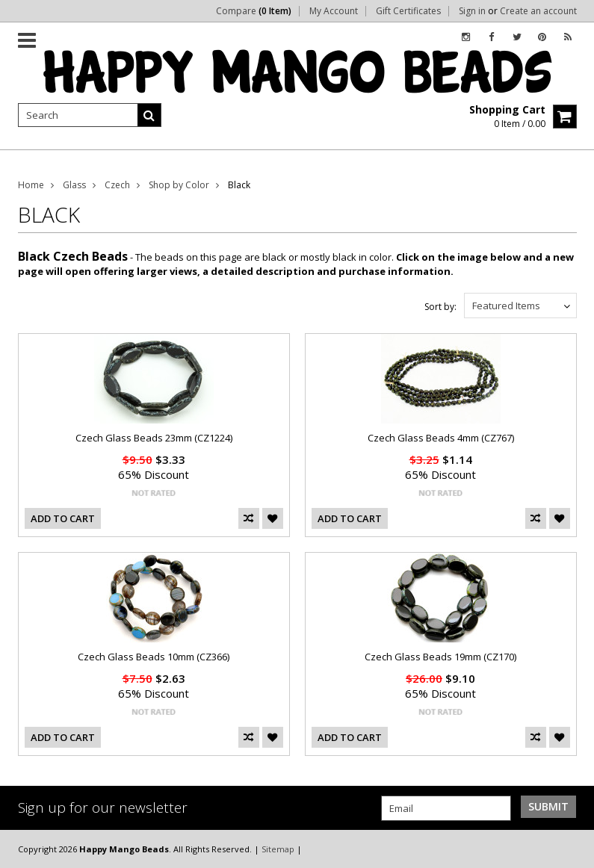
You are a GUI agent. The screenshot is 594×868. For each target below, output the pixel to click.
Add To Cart (63, 518)
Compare (254, 11)
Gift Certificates (408, 11)
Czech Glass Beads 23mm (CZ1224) (154, 438)
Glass (74, 185)
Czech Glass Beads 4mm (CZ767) (441, 438)
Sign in (472, 11)
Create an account (538, 11)
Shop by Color (179, 185)
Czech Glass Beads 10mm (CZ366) (154, 657)
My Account (334, 11)
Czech (117, 185)
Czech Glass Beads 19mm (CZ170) (440, 657)
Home (31, 185)
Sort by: (440, 307)
